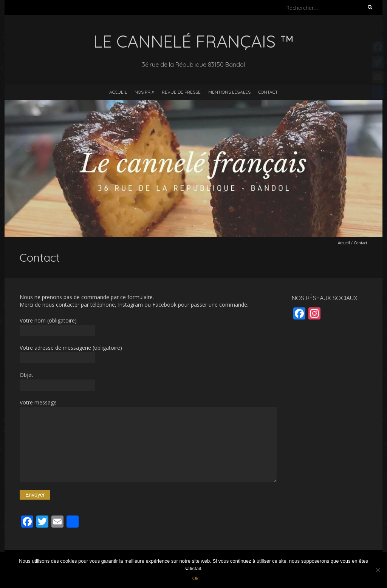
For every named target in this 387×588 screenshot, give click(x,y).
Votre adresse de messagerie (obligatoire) (148, 354)
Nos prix (144, 92)
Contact (268, 92)
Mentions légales (229, 92)
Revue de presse (181, 92)
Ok (196, 578)
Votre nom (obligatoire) (148, 326)
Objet (148, 381)
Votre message (148, 441)
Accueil (118, 92)
